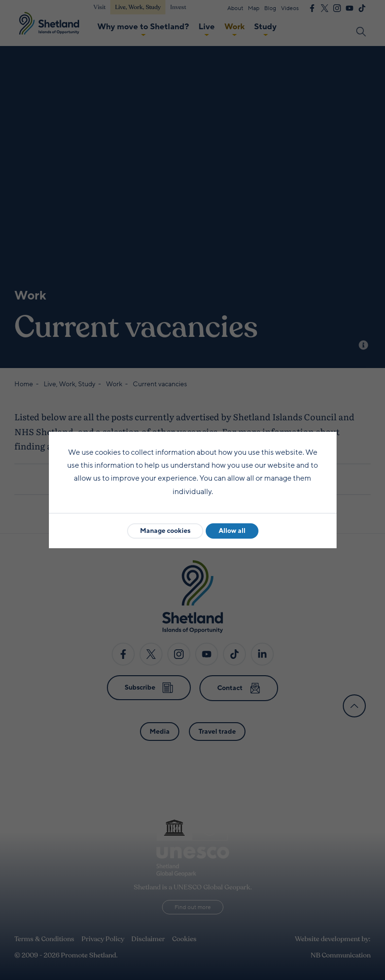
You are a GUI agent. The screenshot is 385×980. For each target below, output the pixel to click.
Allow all (232, 531)
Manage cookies (165, 531)
